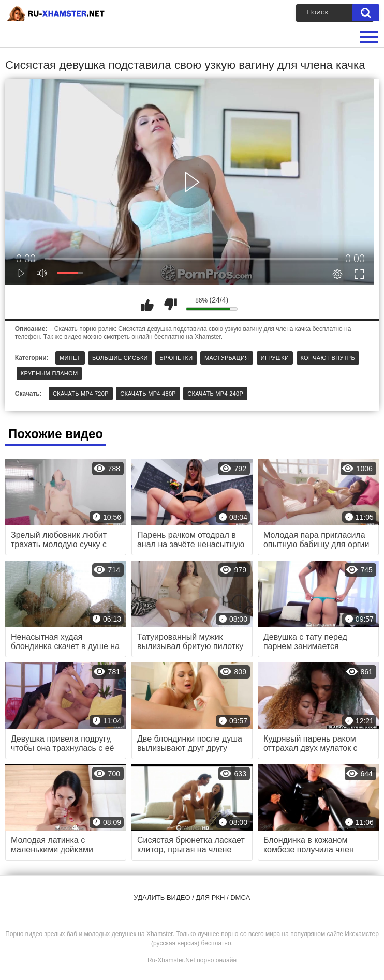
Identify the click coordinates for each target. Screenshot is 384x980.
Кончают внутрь (328, 358)
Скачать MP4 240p (215, 394)
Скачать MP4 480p (148, 394)
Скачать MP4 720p (81, 394)
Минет (70, 358)
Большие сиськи (120, 358)
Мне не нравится (170, 305)
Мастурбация (227, 358)
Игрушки (275, 358)
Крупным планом (49, 373)
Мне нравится (147, 305)
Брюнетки (176, 358)
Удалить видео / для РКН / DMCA (192, 898)
